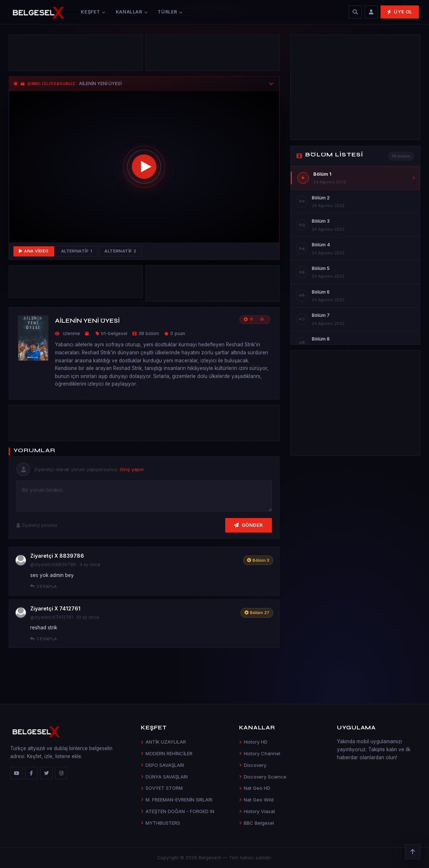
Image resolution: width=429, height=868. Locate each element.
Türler (170, 12)
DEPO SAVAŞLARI (162, 765)
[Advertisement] (76, 55)
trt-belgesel (114, 333)
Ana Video (34, 251)
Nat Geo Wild (256, 800)
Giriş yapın (132, 469)
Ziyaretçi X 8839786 (57, 556)
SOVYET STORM (162, 788)
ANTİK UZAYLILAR (163, 742)
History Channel (260, 753)
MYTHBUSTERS (160, 823)
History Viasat (257, 811)
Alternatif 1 (77, 251)
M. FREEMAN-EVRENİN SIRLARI (177, 800)
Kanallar (132, 12)
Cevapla (44, 586)
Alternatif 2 (120, 251)
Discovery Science (263, 777)
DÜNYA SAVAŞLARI (164, 777)
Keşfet (93, 12)
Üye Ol (400, 12)
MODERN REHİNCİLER (167, 753)
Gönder (249, 525)
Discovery (253, 765)
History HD (253, 742)
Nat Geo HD (255, 788)
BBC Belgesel (257, 823)
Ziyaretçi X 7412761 (55, 608)
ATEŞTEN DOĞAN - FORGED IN (178, 811)
